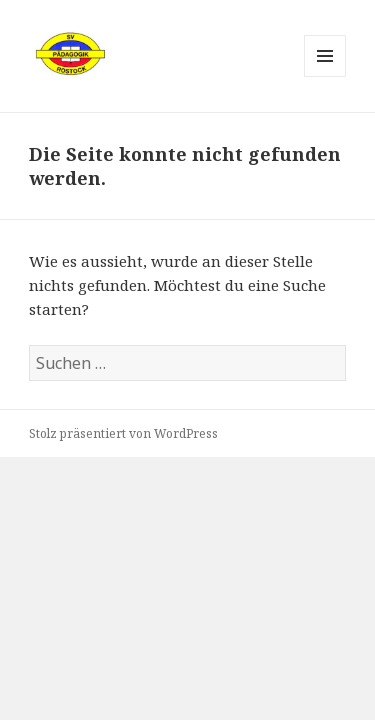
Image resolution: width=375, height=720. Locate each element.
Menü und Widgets (325, 76)
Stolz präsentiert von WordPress (123, 433)
